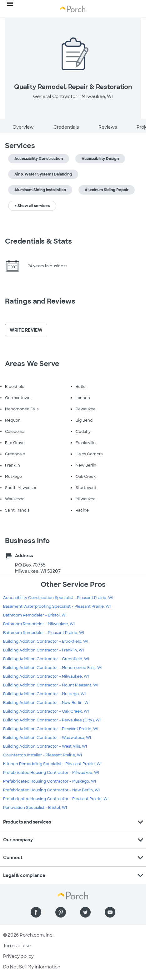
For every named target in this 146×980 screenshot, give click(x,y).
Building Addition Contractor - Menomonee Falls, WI (53, 668)
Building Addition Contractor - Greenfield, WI (46, 659)
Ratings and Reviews (40, 301)
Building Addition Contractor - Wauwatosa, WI (47, 738)
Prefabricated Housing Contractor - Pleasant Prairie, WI (56, 799)
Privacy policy (18, 956)
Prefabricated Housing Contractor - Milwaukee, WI (51, 773)
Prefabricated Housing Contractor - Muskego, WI (50, 781)
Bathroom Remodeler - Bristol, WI (35, 615)
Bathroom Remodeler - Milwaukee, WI (39, 624)
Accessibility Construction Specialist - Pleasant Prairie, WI (58, 598)
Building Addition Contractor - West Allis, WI (45, 746)
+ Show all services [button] (32, 206)
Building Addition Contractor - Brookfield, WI (46, 641)
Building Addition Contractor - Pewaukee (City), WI (52, 720)
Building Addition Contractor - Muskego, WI (44, 694)
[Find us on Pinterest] (61, 912)
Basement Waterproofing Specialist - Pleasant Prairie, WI (57, 606)
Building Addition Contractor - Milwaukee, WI (46, 676)
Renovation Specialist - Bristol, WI (35, 808)
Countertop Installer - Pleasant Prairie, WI (43, 755)
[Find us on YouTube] (110, 912)
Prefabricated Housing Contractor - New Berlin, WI (51, 790)
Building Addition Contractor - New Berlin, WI (46, 703)
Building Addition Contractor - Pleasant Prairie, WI (51, 729)
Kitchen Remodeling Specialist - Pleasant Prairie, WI (52, 764)
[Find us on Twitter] (85, 912)
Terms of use (17, 946)
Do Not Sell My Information (32, 967)
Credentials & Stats (38, 241)
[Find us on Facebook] (36, 912)
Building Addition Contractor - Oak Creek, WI (46, 711)
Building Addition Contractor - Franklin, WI (43, 650)
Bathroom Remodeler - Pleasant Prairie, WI (44, 633)
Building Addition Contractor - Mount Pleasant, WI (51, 685)
